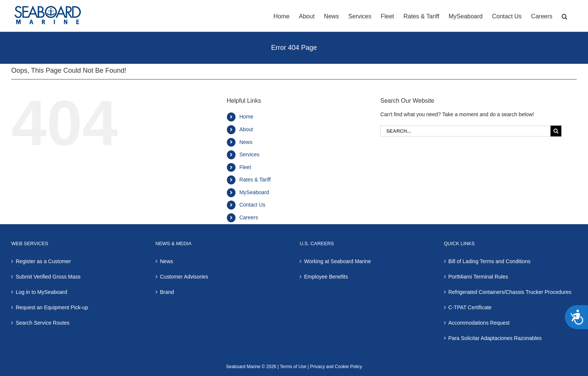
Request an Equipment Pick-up (52, 307)
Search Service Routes (43, 323)
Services (249, 154)
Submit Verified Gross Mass (48, 277)
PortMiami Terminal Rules (478, 277)
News (246, 142)
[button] (565, 16)
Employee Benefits (326, 277)
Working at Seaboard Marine (337, 261)
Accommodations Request (479, 323)
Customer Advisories (184, 277)
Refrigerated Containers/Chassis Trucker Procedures (510, 292)
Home (246, 117)
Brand (167, 292)
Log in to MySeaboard (41, 292)
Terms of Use (293, 367)
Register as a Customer (43, 261)
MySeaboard (254, 192)
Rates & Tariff (255, 180)
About (246, 129)
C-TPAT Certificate (470, 307)
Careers (249, 217)
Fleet (245, 167)
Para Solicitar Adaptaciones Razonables (495, 338)
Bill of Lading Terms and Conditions (490, 261)
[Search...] (465, 131)
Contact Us (252, 205)
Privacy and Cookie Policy (335, 367)
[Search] (556, 131)
